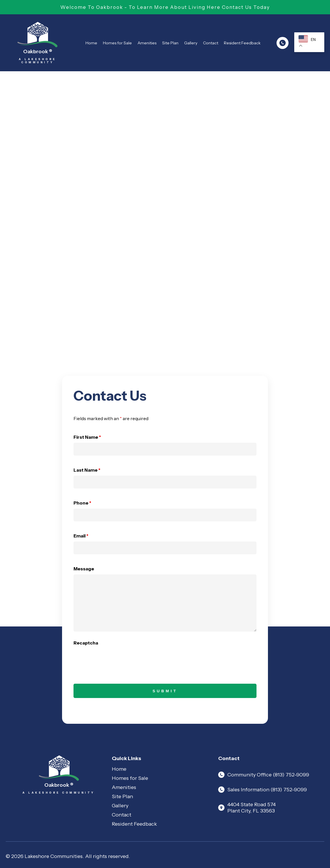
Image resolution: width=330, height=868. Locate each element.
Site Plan (170, 43)
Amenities (147, 43)
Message (84, 569)
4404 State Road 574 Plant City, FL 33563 (247, 808)
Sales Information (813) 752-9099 (263, 790)
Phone (82, 503)
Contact (211, 43)
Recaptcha (86, 643)
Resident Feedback (242, 43)
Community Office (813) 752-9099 (264, 775)
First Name (87, 437)
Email (81, 536)
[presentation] (117, 660)
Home (91, 43)
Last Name (87, 470)
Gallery (191, 43)
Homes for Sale (117, 43)
